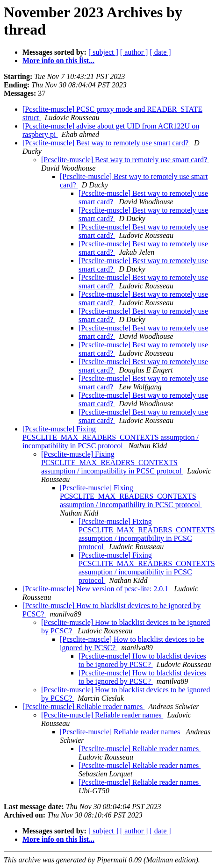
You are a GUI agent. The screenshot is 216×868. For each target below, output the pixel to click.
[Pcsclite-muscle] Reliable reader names (83, 707)
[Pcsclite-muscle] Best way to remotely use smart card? (106, 143)
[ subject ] (103, 52)
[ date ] (160, 52)
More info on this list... (58, 61)
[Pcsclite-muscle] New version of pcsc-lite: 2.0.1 (96, 589)
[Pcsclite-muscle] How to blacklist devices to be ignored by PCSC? (142, 660)
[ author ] (134, 52)
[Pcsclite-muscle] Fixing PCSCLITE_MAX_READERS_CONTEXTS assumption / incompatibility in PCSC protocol (111, 437)
